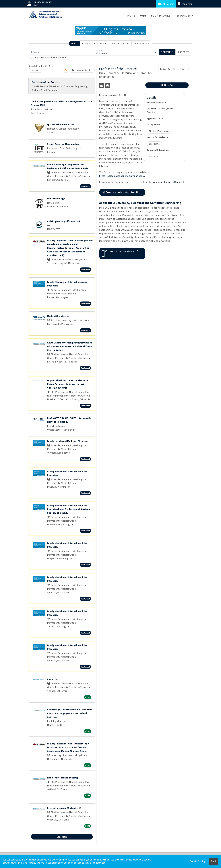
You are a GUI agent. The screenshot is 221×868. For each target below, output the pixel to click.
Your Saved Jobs (142, 43)
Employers (185, 4)
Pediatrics (53, 679)
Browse (86, 43)
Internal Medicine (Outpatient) (64, 808)
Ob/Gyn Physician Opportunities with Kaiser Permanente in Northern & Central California (67, 384)
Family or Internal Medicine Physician (68, 441)
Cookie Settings (198, 861)
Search (75, 43)
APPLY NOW (167, 85)
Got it (213, 861)
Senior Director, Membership (63, 144)
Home (131, 16)
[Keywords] (62, 52)
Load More (62, 837)
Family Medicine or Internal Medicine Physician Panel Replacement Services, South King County (69, 509)
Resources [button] (183, 16)
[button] (183, 52)
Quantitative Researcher (61, 124)
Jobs (143, 16)
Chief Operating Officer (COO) (64, 221)
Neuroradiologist (57, 198)
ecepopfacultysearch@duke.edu (169, 182)
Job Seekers (166, 4)
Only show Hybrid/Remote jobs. (50, 57)
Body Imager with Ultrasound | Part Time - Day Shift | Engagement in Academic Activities (70, 713)
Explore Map (101, 43)
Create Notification (82, 70)
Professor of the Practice (46, 82)
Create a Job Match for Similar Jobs (123, 192)
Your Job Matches (120, 43)
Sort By (35, 70)
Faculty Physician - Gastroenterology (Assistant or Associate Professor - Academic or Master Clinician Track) (68, 747)
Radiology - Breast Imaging (62, 778)
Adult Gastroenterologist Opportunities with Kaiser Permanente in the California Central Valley (70, 346)
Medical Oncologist (58, 316)
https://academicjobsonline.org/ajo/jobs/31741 (122, 176)
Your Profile (161, 16)
